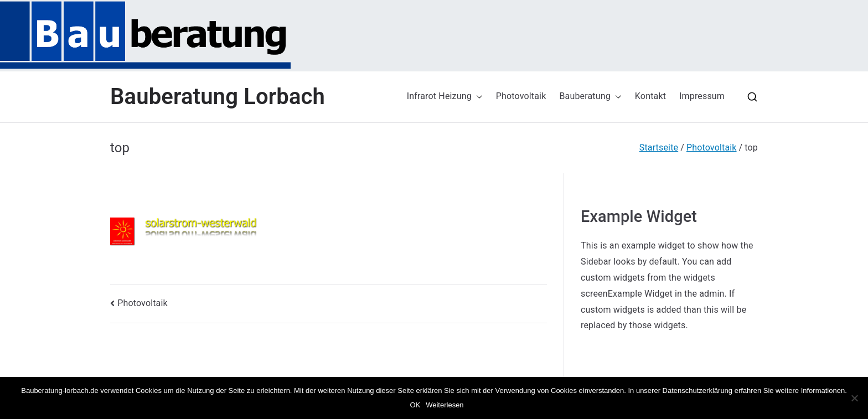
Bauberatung (590, 97)
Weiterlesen (445, 405)
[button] (477, 97)
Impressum (702, 96)
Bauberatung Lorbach (218, 97)
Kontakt (650, 96)
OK (415, 405)
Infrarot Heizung (445, 97)
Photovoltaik (521, 96)
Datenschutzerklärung (697, 390)
